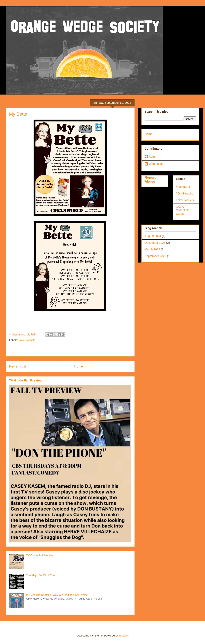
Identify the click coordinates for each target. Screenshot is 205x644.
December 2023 (155, 243)
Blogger (124, 636)
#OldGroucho (185, 193)
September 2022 (156, 256)
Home (79, 366)
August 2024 (153, 236)
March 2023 (152, 249)
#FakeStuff (183, 187)
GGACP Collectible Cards (183, 210)
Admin (153, 157)
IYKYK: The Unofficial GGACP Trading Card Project (57, 595)
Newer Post (18, 366)
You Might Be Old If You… (42, 575)
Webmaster (156, 164)
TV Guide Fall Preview (26, 380)
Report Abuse (150, 179)
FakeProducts (27, 340)
